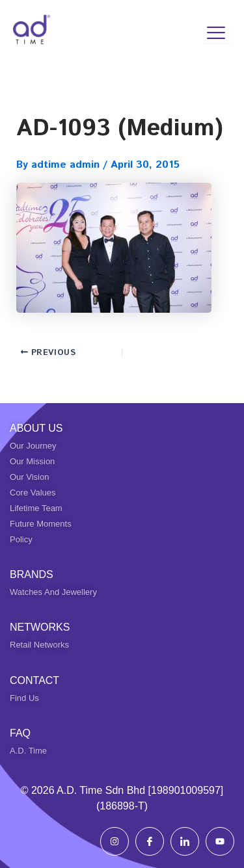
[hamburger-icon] (216, 33)
